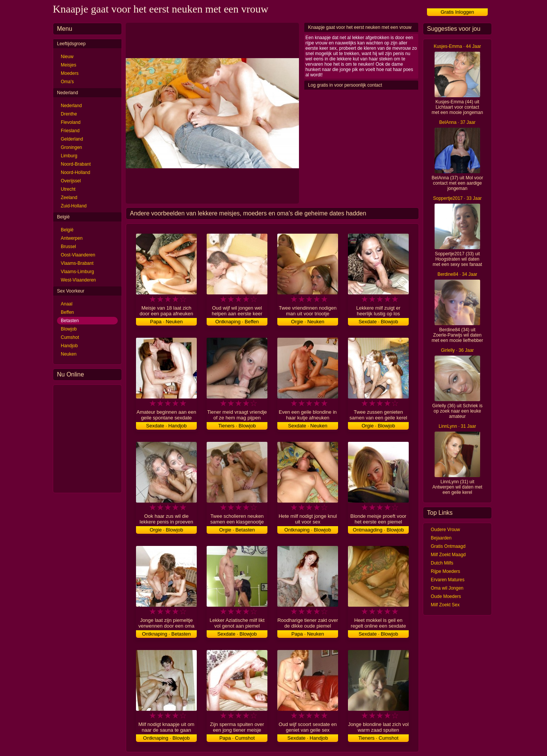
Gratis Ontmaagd (448, 546)
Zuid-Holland (74, 206)
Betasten (70, 321)
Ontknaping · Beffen (237, 322)
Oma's (67, 82)
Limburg (69, 156)
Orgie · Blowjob (378, 426)
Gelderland (72, 139)
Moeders (70, 73)
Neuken (69, 354)
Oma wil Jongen (447, 588)
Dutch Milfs (442, 563)
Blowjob (69, 329)
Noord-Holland (75, 172)
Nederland (71, 106)
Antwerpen (72, 238)
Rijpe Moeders (445, 571)
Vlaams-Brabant (77, 263)
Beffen (67, 312)
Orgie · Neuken (307, 322)
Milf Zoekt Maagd (448, 555)
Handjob (69, 346)
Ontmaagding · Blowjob (378, 530)
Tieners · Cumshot (378, 738)
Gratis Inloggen (457, 12)
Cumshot (70, 337)
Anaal (67, 304)
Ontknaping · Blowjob (308, 530)
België (67, 230)
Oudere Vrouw (445, 530)
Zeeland (69, 198)
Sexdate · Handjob (167, 426)
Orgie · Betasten (237, 530)
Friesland (70, 131)
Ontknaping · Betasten (167, 634)
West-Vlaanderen (78, 280)
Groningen (71, 147)
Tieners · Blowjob (237, 426)
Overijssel (71, 181)
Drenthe (69, 114)
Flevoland (71, 122)
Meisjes (69, 65)
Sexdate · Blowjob (378, 322)
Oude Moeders (446, 596)
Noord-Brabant (76, 164)
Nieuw (67, 57)
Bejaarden (441, 538)
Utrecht (68, 189)
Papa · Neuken (166, 322)
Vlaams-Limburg (77, 272)
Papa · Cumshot (237, 738)
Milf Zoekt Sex (445, 605)
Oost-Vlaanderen (78, 255)
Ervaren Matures (448, 580)
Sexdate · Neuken (307, 426)
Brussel (68, 247)
